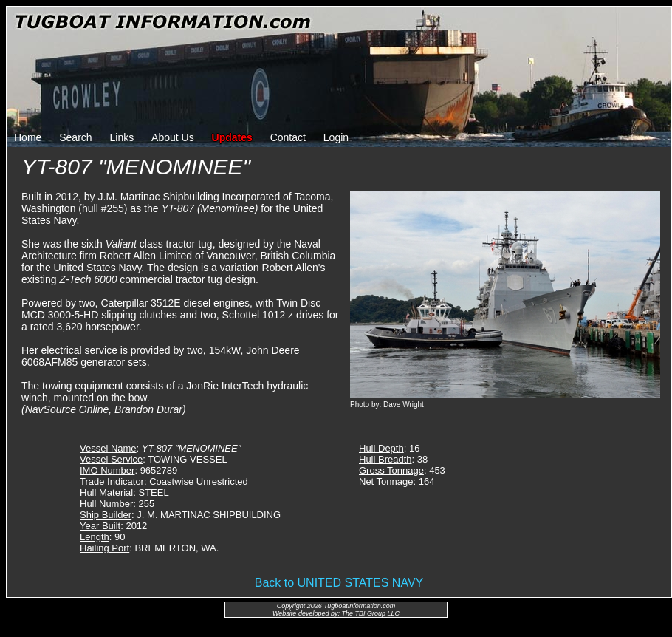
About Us (173, 137)
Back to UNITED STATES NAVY (339, 583)
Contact (288, 137)
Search (75, 137)
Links (122, 137)
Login (336, 137)
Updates (232, 137)
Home (28, 137)
